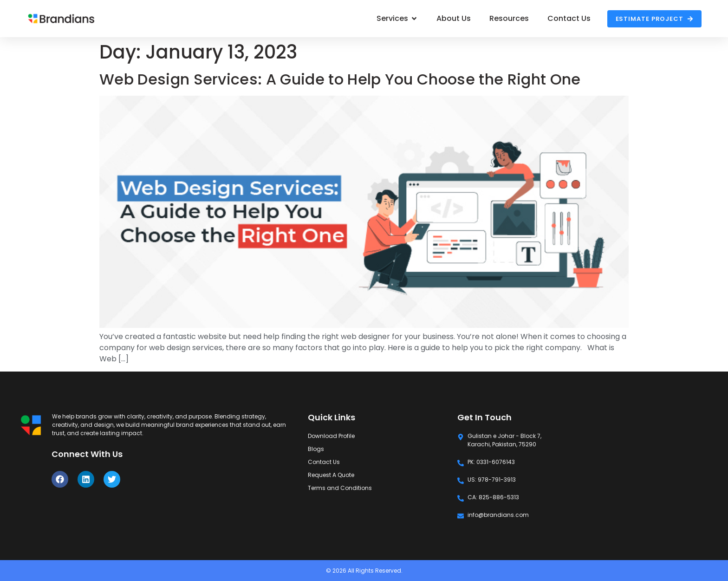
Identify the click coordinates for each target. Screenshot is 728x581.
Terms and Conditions (340, 488)
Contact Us (324, 462)
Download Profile (331, 436)
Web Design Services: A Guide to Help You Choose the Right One (340, 79)
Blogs (316, 449)
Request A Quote (331, 475)
